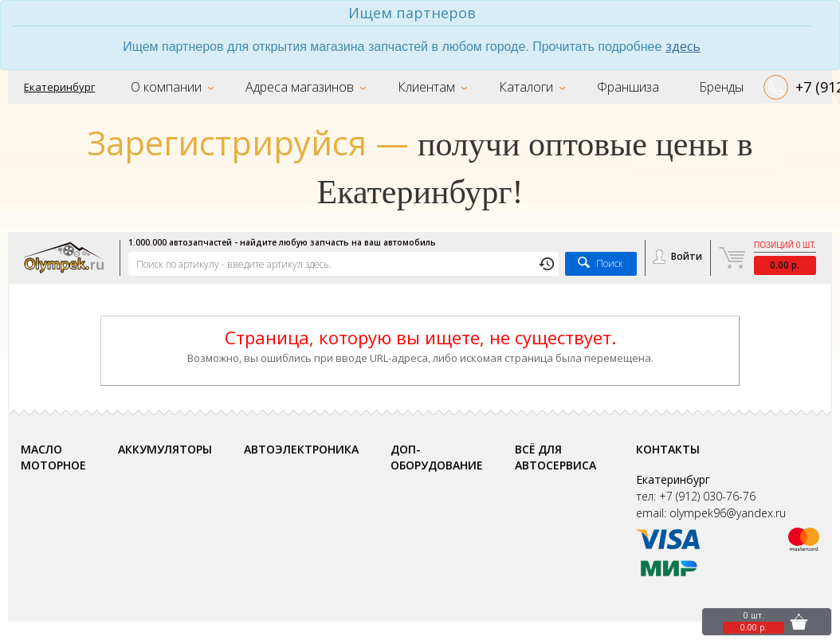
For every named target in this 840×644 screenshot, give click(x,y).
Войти (687, 257)
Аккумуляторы (165, 450)
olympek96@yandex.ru (728, 514)
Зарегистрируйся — (248, 143)
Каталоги (526, 87)
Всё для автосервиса (555, 458)
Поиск (610, 264)
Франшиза (628, 87)
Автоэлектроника (301, 450)
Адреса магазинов (300, 87)
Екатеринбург (59, 87)
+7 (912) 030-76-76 (707, 497)
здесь (683, 46)
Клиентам (426, 87)
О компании (166, 87)
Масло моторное (53, 458)
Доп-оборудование (437, 458)
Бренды (721, 87)
